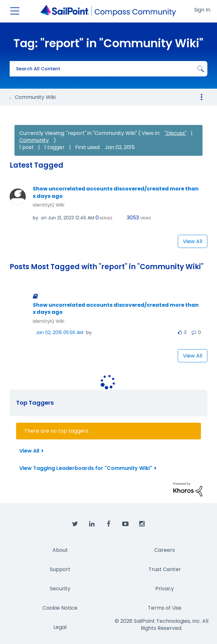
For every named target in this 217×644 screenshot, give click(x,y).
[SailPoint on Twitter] (75, 524)
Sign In (202, 10)
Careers (165, 550)
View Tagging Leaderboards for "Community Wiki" (86, 468)
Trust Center (165, 569)
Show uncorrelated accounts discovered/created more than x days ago (116, 193)
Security (60, 589)
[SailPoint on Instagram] (142, 524)
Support (60, 569)
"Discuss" (176, 133)
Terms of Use (165, 608)
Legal (60, 627)
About (60, 550)
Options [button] (202, 97)
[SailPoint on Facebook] (109, 524)
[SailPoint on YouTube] (125, 524)
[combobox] (108, 69)
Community (34, 140)
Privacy (165, 589)
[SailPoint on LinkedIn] (92, 524)
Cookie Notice (60, 608)
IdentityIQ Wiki (49, 205)
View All (193, 241)
